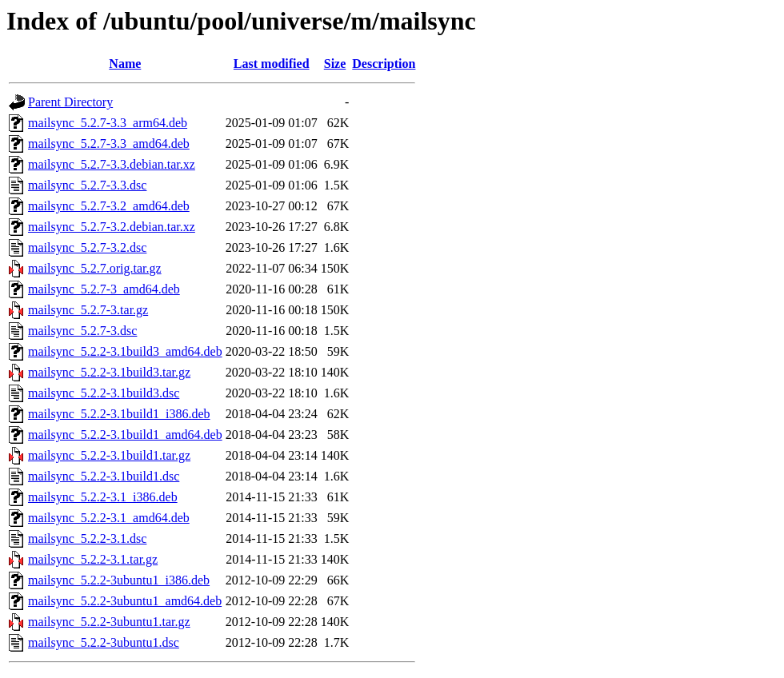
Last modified (272, 64)
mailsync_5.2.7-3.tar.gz (88, 310)
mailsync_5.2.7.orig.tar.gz (95, 268)
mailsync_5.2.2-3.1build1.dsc (104, 476)
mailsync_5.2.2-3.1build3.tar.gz (109, 372)
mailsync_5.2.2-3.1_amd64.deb (109, 518)
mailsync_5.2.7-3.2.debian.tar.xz (112, 227)
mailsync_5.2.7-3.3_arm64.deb (108, 123)
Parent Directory (70, 102)
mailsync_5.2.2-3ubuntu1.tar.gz (109, 622)
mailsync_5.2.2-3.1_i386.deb (103, 497)
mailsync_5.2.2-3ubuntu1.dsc (104, 642)
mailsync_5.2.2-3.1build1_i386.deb (119, 414)
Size (335, 64)
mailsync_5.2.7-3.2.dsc (87, 247)
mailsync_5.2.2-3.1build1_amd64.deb (125, 435)
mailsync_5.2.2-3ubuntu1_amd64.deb (125, 601)
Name (125, 64)
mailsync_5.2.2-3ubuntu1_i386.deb (119, 580)
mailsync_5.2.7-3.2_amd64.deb (109, 206)
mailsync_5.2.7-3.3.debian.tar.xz (112, 164)
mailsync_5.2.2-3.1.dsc (87, 538)
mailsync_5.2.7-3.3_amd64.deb (109, 144)
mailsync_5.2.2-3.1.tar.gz (93, 559)
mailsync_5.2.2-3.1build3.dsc (104, 393)
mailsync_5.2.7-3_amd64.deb (104, 289)
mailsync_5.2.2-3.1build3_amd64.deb (125, 351)
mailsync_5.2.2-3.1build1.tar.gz (109, 455)
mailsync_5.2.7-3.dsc (82, 331)
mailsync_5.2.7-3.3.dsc (87, 185)
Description (384, 64)
